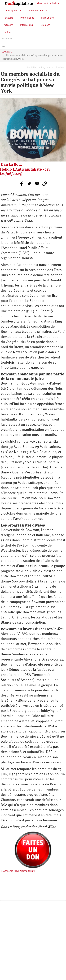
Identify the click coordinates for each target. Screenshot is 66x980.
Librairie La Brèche (38, 11)
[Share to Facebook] (22, 184)
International (27, 25)
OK (4, 47)
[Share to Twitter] (29, 184)
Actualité (8, 25)
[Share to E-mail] (37, 184)
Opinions (45, 25)
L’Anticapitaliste (12, 11)
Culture (7, 32)
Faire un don (48, 18)
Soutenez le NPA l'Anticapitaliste (18, 871)
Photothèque (27, 18)
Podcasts (8, 18)
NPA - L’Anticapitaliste (48, 4)
